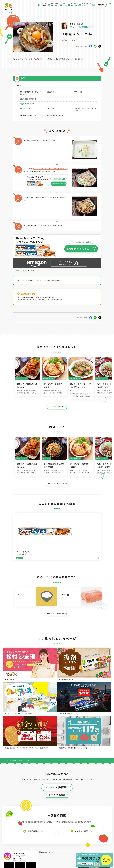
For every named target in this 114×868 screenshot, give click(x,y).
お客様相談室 (68, 843)
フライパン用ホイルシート (36, 821)
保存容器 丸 (54, 831)
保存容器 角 (54, 829)
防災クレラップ (10, 824)
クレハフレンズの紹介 (101, 831)
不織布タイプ (77, 824)
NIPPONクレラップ (11, 829)
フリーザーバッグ (56, 821)
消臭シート (76, 829)
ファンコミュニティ (70, 849)
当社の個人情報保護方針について (92, 848)
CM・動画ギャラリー (71, 5)
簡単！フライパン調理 (71, 40)
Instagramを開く (28, 790)
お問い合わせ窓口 (69, 852)
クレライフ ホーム (7, 664)
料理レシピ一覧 (38, 845)
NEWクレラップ (11, 821)
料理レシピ (16, 664)
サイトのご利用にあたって (90, 843)
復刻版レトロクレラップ (13, 826)
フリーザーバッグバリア (58, 824)
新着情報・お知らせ (70, 845)
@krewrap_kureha (46, 756)
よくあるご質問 (68, 841)
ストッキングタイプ (79, 821)
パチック (98, 821)
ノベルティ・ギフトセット (103, 829)
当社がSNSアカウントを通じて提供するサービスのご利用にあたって (99, 845)
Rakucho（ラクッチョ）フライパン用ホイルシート (30, 59)
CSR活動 (66, 847)
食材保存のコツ (12, 841)
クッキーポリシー (88, 852)
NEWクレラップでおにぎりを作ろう (44, 848)
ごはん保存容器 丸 (56, 826)
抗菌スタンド (77, 826)
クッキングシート (33, 824)
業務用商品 (98, 826)
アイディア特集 (12, 843)
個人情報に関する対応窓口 (90, 850)
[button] (104, 400)
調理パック (31, 826)
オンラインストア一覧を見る (24, 271)
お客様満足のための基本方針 (91, 841)
